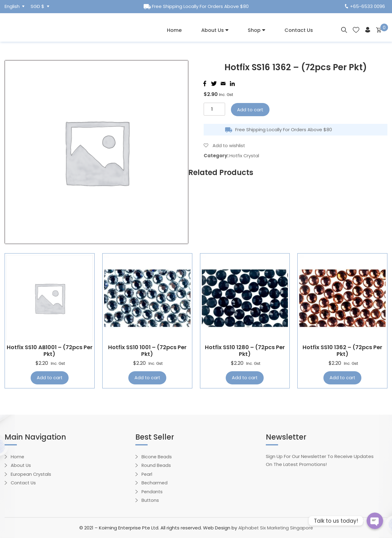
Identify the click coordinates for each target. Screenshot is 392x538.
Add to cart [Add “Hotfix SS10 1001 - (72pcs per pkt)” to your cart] (147, 378)
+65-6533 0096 (365, 6)
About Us (213, 30)
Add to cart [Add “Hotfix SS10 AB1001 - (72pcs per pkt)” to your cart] (50, 378)
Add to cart (250, 110)
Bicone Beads (157, 457)
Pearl (147, 474)
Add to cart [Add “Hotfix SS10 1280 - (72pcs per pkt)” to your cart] (245, 378)
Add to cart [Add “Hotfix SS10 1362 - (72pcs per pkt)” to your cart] (342, 378)
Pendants (153, 492)
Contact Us (299, 30)
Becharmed (155, 483)
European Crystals (31, 474)
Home (174, 30)
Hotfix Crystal (245, 156)
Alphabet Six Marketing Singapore (275, 528)
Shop (254, 30)
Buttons (151, 500)
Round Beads (156, 465)
